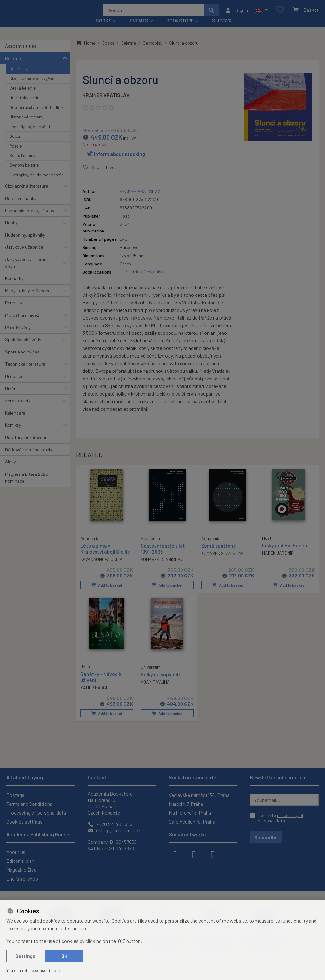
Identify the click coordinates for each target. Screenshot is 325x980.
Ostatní (16, 145)
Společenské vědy (23, 348)
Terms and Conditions (29, 804)
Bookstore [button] (180, 29)
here (56, 970)
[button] (261, 14)
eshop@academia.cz (114, 830)
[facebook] (175, 854)
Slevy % (222, 29)
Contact (97, 777)
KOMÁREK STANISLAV (162, 568)
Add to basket (106, 594)
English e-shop (22, 878)
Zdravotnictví (18, 409)
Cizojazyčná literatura (27, 194)
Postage (15, 795)
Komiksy (13, 433)
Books (108, 51)
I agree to (281, 818)
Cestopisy (19, 77)
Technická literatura (25, 372)
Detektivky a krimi (26, 106)
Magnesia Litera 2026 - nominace (28, 486)
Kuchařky (14, 287)
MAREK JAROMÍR (278, 561)
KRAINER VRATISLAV (106, 103)
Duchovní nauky (21, 207)
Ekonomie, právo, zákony (30, 219)
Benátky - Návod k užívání (101, 685)
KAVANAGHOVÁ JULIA (101, 567)
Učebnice (14, 385)
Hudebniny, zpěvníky (25, 243)
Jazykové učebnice (24, 255)
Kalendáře (15, 421)
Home (86, 51)
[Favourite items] (280, 14)
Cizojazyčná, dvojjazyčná (32, 87)
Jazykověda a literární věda (27, 271)
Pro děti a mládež (22, 324)
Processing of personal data (36, 813)
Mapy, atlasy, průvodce (28, 299)
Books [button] (104, 29)
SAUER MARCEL (96, 696)
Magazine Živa (21, 870)
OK (64, 956)
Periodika (14, 311)
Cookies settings (24, 821)
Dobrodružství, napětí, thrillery (37, 116)
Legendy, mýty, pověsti (30, 135)
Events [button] (139, 29)
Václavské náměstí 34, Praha (199, 795)
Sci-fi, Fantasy (22, 164)
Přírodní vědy (18, 336)
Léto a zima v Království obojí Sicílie (105, 557)
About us (16, 852)
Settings (25, 956)
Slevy (10, 470)
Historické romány (26, 125)
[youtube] (213, 854)
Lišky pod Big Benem (285, 554)
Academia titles (21, 54)
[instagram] (194, 854)
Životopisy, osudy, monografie (37, 183)
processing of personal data (281, 818)
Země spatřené (219, 554)
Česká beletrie (23, 97)
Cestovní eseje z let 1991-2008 (163, 557)
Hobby (11, 231)
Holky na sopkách (160, 682)
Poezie (16, 154)
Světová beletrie (24, 174)
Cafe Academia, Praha (192, 821)
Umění (11, 397)
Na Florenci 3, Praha (190, 813)
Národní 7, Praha (186, 804)
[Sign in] (237, 14)
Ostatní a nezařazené (26, 446)
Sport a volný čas (22, 360)
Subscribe (266, 837)
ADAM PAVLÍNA (155, 690)
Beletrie (13, 66)
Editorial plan (20, 861)
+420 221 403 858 (110, 824)
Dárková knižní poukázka (29, 458)
